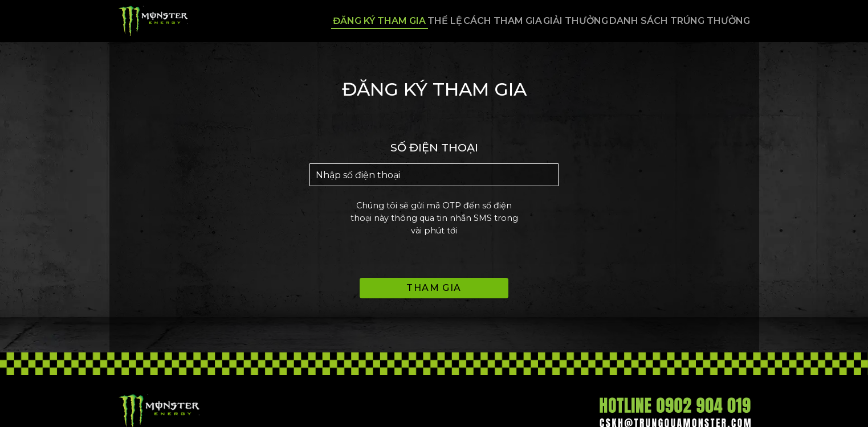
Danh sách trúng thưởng (678, 21)
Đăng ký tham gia (292, 21)
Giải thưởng (552, 21)
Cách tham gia (458, 21)
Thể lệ (378, 21)
